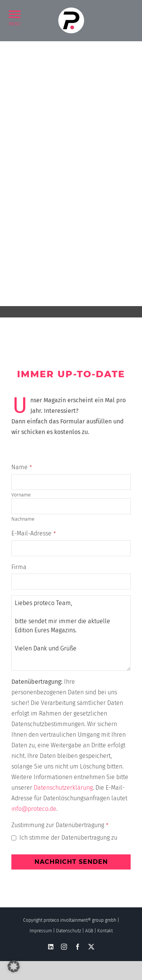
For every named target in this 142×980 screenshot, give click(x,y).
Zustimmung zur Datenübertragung (60, 825)
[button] (15, 14)
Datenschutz (69, 931)
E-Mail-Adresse (34, 533)
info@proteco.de (34, 809)
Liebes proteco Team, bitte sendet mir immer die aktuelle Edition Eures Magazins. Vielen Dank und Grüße (71, 633)
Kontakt (105, 931)
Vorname (21, 495)
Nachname (23, 519)
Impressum (41, 931)
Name (22, 467)
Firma (19, 567)
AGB (89, 931)
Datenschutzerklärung (63, 788)
